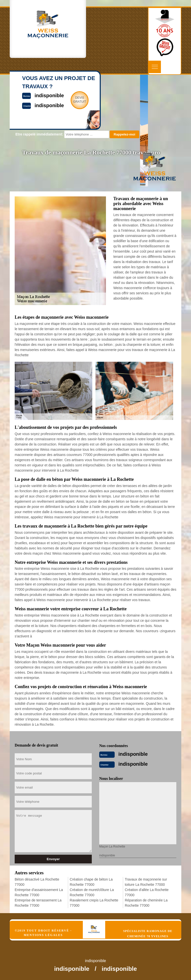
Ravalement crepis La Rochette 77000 (94, 903)
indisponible (133, 754)
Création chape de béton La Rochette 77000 (91, 882)
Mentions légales (43, 935)
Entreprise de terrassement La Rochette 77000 (38, 903)
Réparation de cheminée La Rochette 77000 (146, 903)
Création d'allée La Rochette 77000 (147, 892)
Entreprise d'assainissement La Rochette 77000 (39, 892)
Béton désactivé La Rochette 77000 (37, 882)
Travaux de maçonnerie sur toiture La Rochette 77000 (146, 882)
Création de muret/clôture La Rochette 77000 (92, 892)
